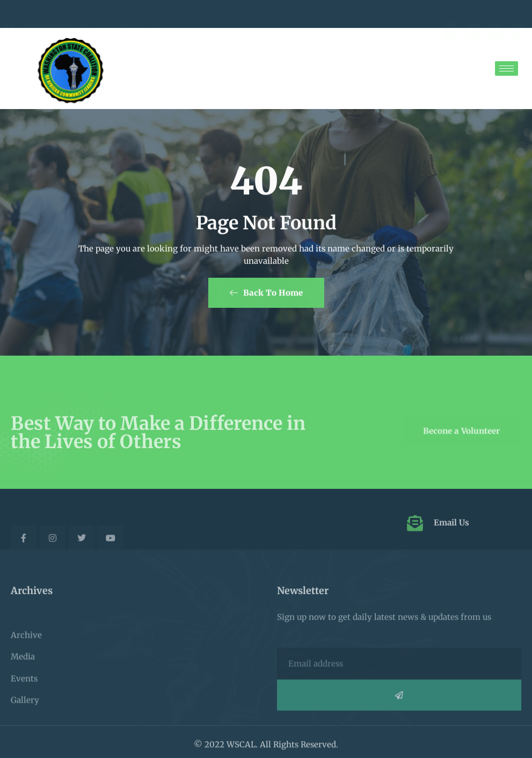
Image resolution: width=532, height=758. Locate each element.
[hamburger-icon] (507, 68)
